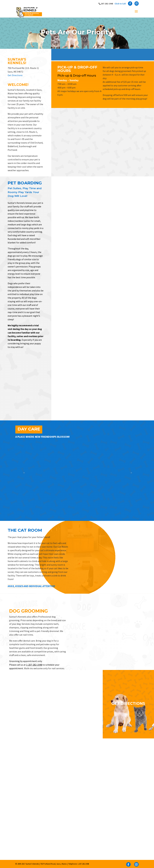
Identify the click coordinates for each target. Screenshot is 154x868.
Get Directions (15, 75)
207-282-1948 (113, 4)
